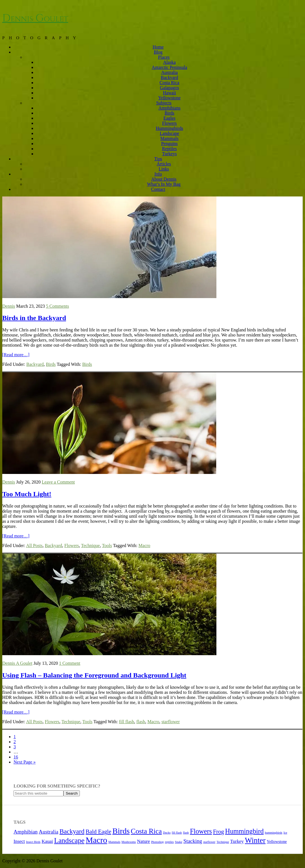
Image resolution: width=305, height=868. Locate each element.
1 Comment (70, 663)
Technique (90, 545)
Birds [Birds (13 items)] (121, 831)
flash (141, 722)
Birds (51, 364)
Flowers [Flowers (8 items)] (201, 831)
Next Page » (25, 762)
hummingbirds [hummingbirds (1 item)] (274, 833)
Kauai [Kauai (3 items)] (47, 841)
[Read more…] (16, 355)
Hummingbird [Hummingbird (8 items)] (244, 831)
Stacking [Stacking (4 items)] (193, 841)
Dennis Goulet (35, 18)
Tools (107, 545)
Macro (144, 545)
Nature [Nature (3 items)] (144, 841)
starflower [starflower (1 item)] (209, 842)
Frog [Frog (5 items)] (219, 832)
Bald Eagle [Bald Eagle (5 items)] (98, 832)
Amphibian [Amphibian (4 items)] (26, 832)
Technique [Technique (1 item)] (223, 842)
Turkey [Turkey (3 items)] (237, 841)
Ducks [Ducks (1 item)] (167, 833)
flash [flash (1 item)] (186, 833)
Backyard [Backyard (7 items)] (72, 831)
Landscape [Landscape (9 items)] (69, 840)
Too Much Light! (27, 494)
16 (16, 757)
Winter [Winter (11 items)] (255, 840)
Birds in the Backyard (34, 318)
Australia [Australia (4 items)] (48, 832)
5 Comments (57, 306)
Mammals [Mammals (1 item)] (114, 842)
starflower (171, 722)
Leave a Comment (58, 482)
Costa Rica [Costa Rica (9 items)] (146, 831)
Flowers (72, 545)
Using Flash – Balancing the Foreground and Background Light (94, 675)
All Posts (34, 545)
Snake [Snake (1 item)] (179, 842)
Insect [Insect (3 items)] (19, 841)
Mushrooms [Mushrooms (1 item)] (129, 842)
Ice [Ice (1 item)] (285, 833)
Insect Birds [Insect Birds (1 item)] (33, 842)
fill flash (127, 722)
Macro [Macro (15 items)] (96, 840)
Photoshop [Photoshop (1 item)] (157, 842)
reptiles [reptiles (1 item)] (169, 842)
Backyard (35, 364)
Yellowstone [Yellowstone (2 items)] (277, 841)
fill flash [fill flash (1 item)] (177, 833)
